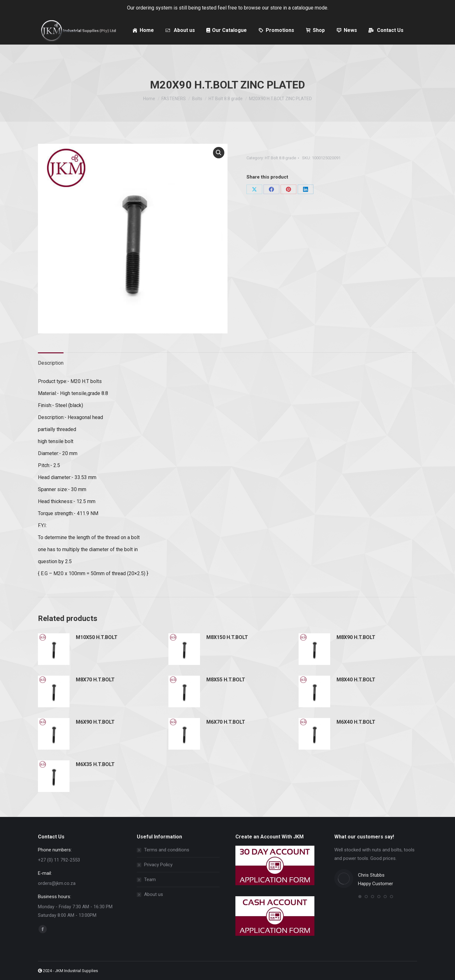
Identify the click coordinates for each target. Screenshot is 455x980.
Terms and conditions (167, 850)
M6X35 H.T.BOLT (95, 764)
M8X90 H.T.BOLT (356, 637)
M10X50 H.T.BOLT (97, 637)
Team (150, 880)
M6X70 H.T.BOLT (226, 722)
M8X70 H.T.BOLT (95, 680)
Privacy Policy (158, 865)
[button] (219, 153)
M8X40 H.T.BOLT (356, 680)
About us (154, 894)
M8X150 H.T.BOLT (227, 637)
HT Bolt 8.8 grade (280, 158)
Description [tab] (51, 363)
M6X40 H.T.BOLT (356, 722)
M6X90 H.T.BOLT (95, 722)
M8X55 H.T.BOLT (226, 680)
